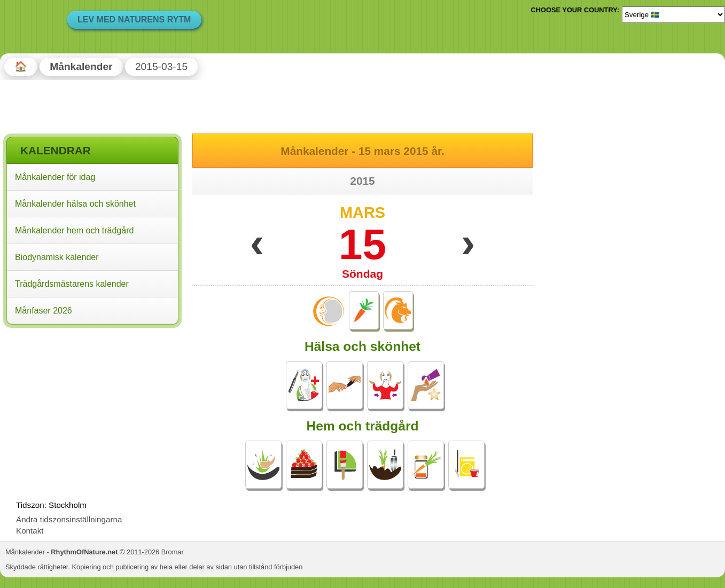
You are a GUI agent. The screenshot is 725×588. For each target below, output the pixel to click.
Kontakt (30, 531)
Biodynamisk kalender (57, 257)
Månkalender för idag (55, 177)
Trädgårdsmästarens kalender (72, 284)
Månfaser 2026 (44, 311)
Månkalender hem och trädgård (74, 230)
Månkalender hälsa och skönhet (75, 204)
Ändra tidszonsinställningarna (69, 519)
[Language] (673, 14)
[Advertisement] (92, 400)
